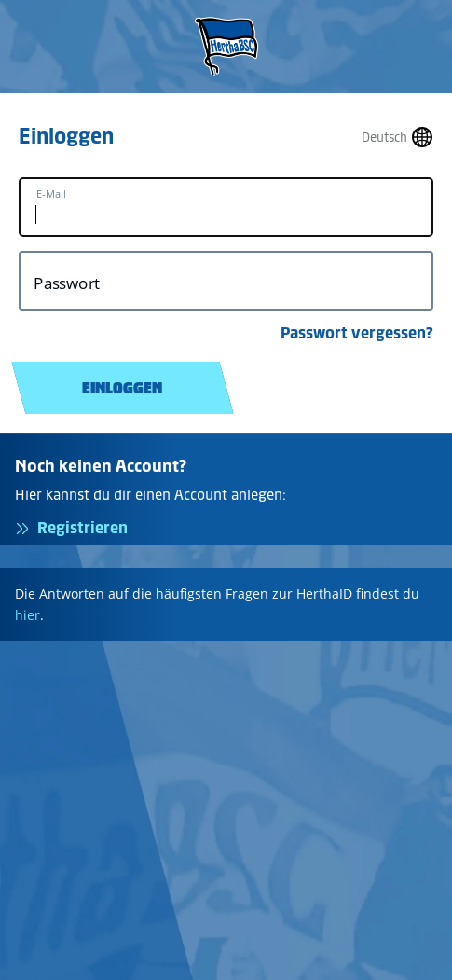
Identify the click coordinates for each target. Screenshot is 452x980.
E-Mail (51, 194)
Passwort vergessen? (357, 333)
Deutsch (384, 138)
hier (27, 615)
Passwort (67, 283)
